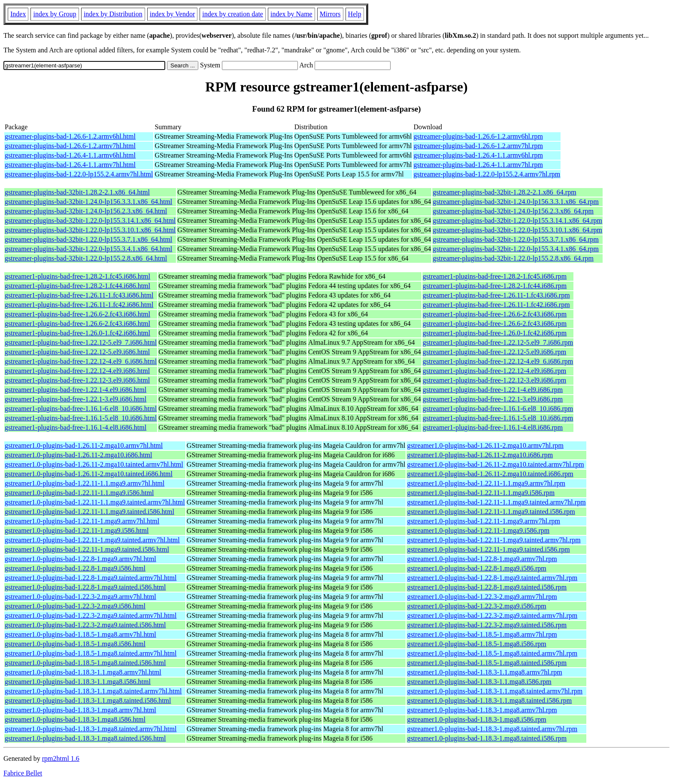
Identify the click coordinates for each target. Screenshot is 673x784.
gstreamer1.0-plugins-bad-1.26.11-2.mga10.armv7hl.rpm (485, 445)
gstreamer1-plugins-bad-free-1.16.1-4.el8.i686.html (76, 427)
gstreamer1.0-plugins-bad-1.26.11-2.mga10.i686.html (78, 455)
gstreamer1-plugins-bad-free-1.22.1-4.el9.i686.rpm (493, 390)
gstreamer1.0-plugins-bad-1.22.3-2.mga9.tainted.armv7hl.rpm (492, 615)
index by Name (291, 14)
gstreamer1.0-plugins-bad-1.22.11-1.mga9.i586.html (77, 530)
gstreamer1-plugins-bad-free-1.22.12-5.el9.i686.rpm (495, 352)
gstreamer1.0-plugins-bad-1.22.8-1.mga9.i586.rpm (476, 568)
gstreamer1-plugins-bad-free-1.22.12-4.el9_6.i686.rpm (498, 361)
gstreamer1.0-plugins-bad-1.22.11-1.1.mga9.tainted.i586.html (89, 512)
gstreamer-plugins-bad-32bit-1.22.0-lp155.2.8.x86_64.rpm (513, 258)
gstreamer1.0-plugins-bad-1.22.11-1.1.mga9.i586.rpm (481, 493)
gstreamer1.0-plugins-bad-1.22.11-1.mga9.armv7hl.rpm (484, 521)
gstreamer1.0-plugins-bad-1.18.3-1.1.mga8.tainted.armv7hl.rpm (495, 691)
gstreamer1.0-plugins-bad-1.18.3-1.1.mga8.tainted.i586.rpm (489, 700)
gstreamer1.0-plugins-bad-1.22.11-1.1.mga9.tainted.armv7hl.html (95, 502)
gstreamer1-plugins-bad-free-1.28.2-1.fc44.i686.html (77, 286)
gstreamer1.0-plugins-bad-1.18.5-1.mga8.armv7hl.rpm (482, 634)
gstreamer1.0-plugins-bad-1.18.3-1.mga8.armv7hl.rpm (482, 710)
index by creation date (233, 14)
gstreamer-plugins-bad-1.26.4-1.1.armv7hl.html (70, 165)
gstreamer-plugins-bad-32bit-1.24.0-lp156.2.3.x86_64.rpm (513, 211)
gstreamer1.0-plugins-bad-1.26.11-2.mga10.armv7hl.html (84, 445)
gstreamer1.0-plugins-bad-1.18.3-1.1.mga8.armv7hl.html (83, 672)
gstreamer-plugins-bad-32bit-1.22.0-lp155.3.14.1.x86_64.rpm (517, 220)
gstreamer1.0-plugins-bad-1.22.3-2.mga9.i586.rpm (476, 606)
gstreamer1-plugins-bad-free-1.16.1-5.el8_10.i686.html (81, 418)
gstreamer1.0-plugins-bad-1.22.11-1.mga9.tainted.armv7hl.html (92, 540)
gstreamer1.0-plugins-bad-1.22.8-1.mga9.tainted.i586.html (85, 587)
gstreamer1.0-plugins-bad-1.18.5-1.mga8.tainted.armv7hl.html (91, 653)
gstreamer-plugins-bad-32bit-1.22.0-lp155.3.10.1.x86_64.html (90, 230)
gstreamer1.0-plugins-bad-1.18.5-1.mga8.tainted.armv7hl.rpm (492, 653)
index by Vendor (172, 14)
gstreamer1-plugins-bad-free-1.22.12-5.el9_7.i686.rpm (498, 342)
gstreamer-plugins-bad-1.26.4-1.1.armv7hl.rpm (478, 165)
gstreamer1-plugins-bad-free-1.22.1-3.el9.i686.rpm (493, 399)
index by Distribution (113, 14)
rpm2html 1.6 (61, 758)
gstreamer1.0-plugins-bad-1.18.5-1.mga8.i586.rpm (476, 644)
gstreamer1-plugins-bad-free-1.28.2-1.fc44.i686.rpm (495, 286)
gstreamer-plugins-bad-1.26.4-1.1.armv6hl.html (70, 155)
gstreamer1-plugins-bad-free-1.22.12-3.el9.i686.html (77, 380)
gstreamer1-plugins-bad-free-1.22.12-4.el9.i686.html (77, 371)
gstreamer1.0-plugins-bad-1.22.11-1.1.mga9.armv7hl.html (85, 483)
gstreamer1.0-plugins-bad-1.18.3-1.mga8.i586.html (75, 719)
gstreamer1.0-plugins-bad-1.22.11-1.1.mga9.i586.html (79, 493)
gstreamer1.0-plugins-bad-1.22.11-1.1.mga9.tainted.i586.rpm (491, 512)
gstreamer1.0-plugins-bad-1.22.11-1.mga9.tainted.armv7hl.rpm (494, 540)
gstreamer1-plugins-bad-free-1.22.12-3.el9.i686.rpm (495, 380)
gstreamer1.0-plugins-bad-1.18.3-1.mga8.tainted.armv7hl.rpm (492, 729)
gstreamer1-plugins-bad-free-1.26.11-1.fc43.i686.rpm (496, 295)
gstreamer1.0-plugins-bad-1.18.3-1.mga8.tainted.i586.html (85, 738)
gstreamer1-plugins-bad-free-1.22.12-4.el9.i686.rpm (495, 371)
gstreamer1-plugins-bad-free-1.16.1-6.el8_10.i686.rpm (498, 409)
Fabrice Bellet (23, 773)
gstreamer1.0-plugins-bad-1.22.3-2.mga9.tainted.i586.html (85, 625)
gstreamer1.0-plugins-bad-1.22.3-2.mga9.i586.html (75, 606)
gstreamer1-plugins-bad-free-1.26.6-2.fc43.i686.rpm (495, 314)
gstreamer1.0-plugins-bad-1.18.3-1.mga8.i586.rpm (476, 719)
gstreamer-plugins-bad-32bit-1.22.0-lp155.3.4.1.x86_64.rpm (516, 249)
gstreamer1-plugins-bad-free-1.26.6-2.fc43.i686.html (77, 314)
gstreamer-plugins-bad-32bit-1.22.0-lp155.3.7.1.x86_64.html (88, 239)
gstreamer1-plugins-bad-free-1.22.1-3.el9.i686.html (76, 399)
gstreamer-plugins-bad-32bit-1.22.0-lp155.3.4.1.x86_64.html (88, 249)
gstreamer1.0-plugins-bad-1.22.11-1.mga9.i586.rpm (478, 530)
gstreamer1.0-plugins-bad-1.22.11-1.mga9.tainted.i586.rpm (488, 549)
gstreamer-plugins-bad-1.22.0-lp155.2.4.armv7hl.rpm (487, 174)
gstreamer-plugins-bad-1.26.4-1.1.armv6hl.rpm (478, 155)
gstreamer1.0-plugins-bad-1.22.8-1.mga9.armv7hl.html (80, 559)
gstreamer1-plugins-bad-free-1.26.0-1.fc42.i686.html (77, 333)
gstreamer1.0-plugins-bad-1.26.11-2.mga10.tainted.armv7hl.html (94, 464)
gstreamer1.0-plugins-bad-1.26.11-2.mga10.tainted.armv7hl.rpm (495, 464)
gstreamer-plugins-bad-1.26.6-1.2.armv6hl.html (70, 136)
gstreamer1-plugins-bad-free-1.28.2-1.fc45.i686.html (77, 276)
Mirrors (330, 14)
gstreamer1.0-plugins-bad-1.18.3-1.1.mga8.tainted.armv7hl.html (93, 691)
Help (355, 14)
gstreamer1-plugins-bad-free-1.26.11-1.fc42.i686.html (79, 305)
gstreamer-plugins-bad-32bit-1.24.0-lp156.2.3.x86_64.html (86, 211)
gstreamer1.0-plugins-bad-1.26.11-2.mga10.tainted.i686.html (89, 474)
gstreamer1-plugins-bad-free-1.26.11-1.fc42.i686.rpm (496, 305)
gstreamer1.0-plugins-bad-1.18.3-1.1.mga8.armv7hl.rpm (484, 672)
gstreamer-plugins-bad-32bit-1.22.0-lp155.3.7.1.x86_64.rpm (516, 239)
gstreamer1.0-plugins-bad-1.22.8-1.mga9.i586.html (75, 568)
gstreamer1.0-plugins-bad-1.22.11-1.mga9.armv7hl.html (82, 521)
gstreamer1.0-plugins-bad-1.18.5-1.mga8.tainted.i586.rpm (487, 663)
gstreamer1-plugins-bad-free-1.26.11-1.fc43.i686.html (79, 295)
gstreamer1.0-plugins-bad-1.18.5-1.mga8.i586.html (75, 644)
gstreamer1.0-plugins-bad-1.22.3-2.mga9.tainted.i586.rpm (487, 625)
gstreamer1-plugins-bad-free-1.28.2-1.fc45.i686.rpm (495, 276)
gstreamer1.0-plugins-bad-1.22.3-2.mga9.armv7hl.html (80, 597)
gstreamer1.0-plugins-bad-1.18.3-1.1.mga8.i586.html (78, 682)
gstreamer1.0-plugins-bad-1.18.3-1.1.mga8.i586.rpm (479, 682)
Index (18, 14)
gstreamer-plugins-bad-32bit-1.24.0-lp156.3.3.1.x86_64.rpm (516, 202)
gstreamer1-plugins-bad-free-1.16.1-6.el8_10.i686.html (81, 409)
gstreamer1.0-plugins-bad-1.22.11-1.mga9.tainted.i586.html (87, 549)
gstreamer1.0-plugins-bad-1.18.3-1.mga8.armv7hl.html (80, 710)
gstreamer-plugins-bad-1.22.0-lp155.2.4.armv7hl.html (79, 174)
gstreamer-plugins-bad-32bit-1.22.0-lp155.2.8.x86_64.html (86, 258)
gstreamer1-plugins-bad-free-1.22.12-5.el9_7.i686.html (81, 342)
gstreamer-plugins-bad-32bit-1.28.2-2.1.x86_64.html (77, 192)
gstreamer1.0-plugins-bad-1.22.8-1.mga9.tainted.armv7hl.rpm (492, 578)
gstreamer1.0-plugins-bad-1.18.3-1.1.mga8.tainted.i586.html (88, 700)
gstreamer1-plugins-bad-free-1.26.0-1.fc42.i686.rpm (495, 333)
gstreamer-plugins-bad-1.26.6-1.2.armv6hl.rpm (478, 136)
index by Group (55, 14)
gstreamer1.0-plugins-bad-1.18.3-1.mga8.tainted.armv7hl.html (91, 729)
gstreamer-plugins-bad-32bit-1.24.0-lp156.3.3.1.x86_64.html (88, 202)
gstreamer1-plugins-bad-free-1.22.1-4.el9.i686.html (76, 390)
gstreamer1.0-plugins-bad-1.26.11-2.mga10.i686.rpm (480, 455)
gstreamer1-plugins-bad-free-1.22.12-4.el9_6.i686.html (81, 361)
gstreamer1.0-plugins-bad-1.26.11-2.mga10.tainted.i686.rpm (490, 474)
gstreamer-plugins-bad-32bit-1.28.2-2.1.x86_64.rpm (504, 192)
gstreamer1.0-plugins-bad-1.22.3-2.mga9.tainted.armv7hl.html (91, 615)
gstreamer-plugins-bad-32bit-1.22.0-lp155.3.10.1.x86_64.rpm (517, 230)
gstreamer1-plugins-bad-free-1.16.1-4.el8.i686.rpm (493, 427)
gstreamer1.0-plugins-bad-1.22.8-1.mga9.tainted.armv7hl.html (91, 578)
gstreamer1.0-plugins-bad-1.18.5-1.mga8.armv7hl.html (80, 634)
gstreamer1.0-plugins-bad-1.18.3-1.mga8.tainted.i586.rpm (487, 738)
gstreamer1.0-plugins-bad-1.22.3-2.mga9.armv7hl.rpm (482, 597)
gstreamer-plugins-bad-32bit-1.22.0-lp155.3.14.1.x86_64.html (90, 220)
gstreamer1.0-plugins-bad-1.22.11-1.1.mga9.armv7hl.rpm (486, 483)
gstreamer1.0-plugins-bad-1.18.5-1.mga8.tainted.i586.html (85, 663)
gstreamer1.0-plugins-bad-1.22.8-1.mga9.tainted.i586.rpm (487, 587)
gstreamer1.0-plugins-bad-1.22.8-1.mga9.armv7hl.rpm (482, 559)
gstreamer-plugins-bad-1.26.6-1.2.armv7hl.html (70, 146)
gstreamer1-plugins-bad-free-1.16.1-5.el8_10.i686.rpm (498, 418)
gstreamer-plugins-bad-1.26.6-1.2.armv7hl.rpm (478, 146)
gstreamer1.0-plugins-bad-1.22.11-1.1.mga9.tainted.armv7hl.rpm (496, 502)
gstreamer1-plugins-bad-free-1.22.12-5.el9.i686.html (77, 352)
